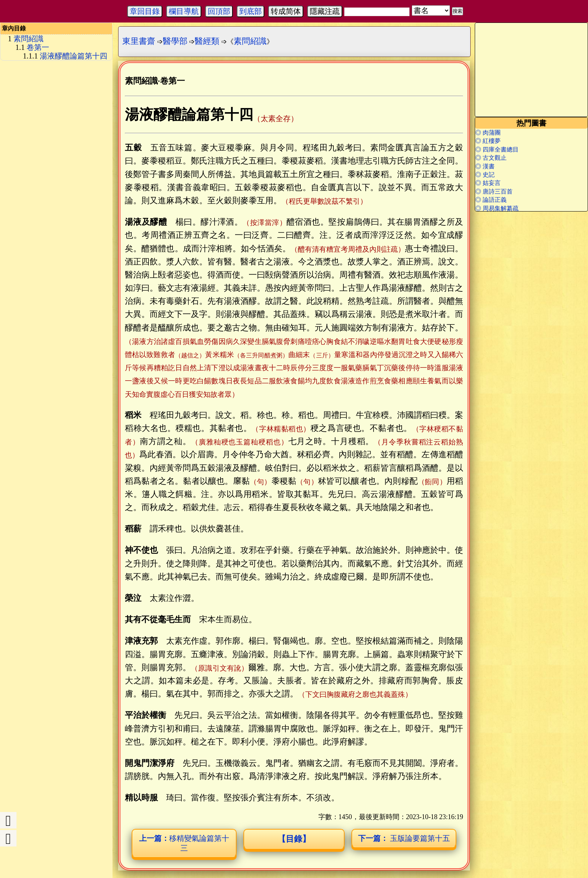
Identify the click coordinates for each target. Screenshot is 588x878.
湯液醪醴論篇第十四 (73, 56)
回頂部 (219, 11)
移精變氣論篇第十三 (184, 843)
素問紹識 (28, 39)
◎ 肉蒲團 (488, 133)
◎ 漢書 (485, 166)
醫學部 (175, 41)
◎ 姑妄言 (488, 183)
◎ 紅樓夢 (488, 141)
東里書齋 (139, 41)
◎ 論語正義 (491, 200)
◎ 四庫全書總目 (497, 149)
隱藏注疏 (325, 11)
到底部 (250, 11)
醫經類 (207, 41)
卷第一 (38, 47)
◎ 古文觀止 (491, 158)
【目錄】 (294, 839)
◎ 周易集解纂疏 (497, 208)
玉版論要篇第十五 (404, 838)
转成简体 (286, 11)
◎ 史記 (485, 175)
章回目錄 (145, 11)
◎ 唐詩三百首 (494, 191)
